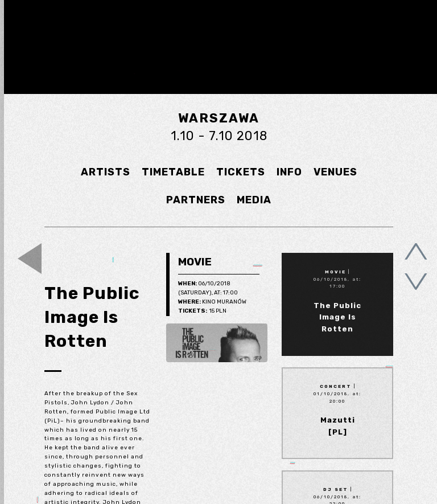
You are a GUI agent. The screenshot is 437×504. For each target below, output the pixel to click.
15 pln (202, 312)
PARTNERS (196, 200)
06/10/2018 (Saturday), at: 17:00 (208, 288)
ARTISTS (106, 172)
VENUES (335, 172)
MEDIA (254, 200)
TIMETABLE (173, 172)
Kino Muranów (212, 302)
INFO (289, 172)
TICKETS (241, 172)
